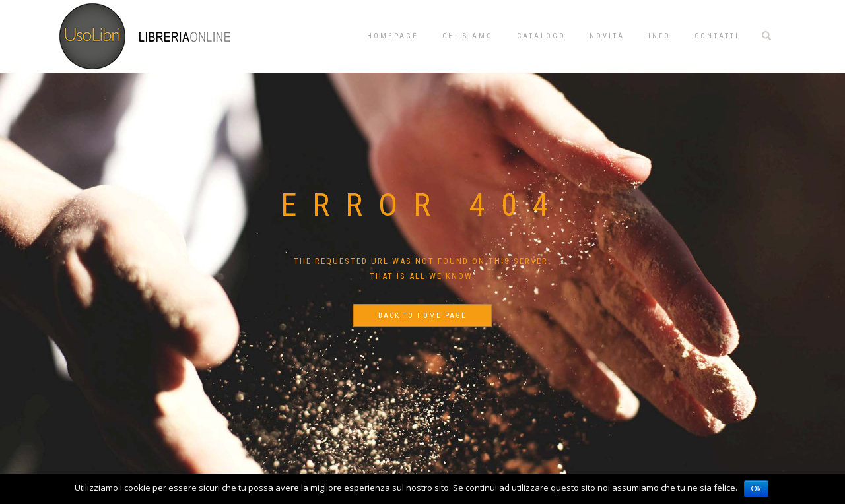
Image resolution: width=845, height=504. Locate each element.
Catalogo (541, 36)
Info (659, 36)
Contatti (717, 36)
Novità (607, 36)
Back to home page (422, 316)
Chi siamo (468, 36)
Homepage (393, 36)
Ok (756, 489)
